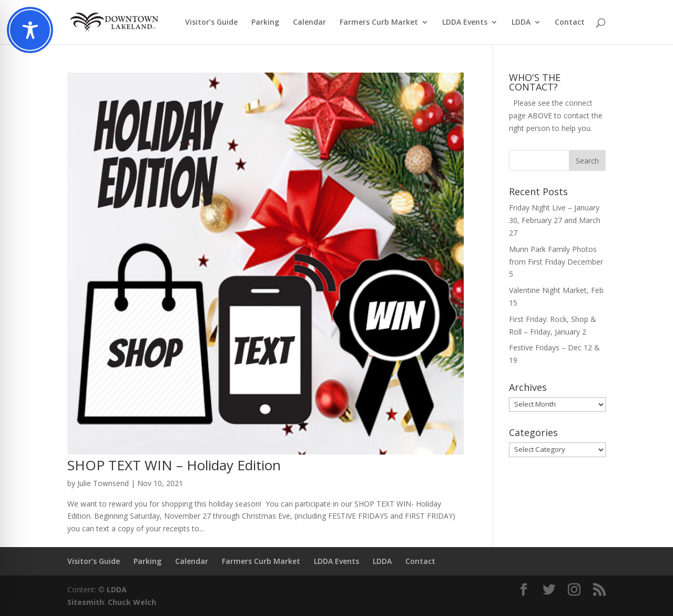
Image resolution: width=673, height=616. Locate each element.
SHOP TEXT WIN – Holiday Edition (174, 465)
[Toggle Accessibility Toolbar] (30, 30)
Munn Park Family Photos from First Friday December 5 (556, 262)
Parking (265, 23)
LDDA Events (465, 23)
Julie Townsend (103, 483)
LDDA (521, 23)
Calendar (309, 23)
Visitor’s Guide (211, 23)
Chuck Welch (132, 602)
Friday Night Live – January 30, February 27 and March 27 (555, 220)
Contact (570, 23)
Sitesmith (86, 602)
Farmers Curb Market (379, 23)
